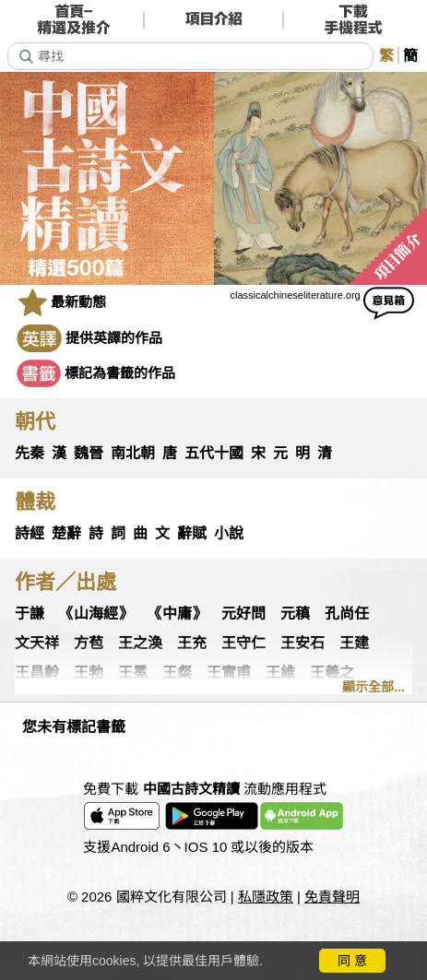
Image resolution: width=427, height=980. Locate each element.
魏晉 (89, 453)
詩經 (30, 533)
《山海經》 (96, 614)
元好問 (243, 614)
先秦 (30, 453)
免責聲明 (332, 897)
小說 (229, 533)
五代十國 (214, 453)
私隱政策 (266, 897)
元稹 (295, 614)
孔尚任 (347, 614)
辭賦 (192, 533)
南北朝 (133, 453)
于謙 (30, 614)
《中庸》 (177, 614)
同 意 (352, 961)
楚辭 (66, 533)
